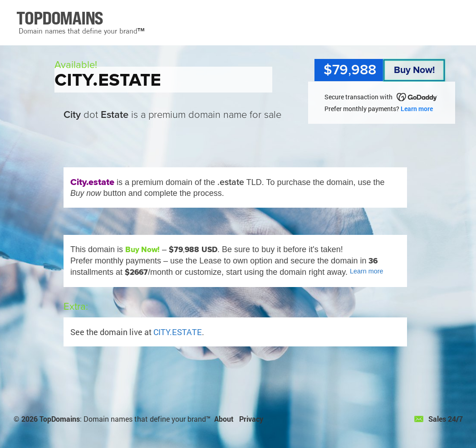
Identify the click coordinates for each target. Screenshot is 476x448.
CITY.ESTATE (178, 332)
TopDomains (60, 419)
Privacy (251, 419)
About (224, 419)
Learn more (417, 109)
